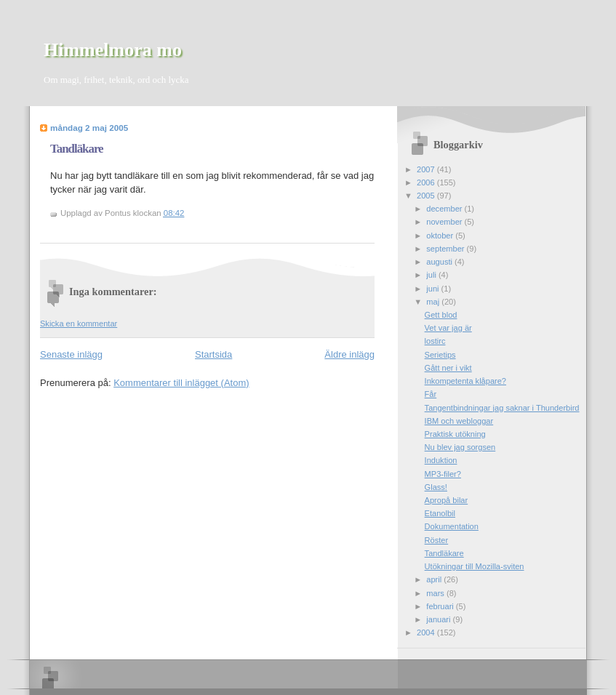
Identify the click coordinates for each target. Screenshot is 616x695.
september (446, 249)
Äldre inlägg (349, 354)
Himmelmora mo (113, 50)
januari (439, 619)
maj (434, 302)
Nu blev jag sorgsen (460, 447)
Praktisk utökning (455, 434)
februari (441, 606)
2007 (427, 169)
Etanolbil (440, 513)
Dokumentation (452, 526)
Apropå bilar (447, 500)
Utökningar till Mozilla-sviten (475, 566)
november (445, 222)
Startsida (213, 354)
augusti (440, 262)
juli (432, 275)
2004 (427, 632)
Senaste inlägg (71, 354)
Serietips (440, 355)
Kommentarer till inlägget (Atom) (181, 383)
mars (436, 593)
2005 (427, 196)
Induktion (441, 460)
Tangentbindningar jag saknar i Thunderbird (502, 408)
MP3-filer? (443, 474)
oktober (441, 236)
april (435, 579)
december (445, 209)
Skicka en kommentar (79, 324)
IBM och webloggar (459, 421)
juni (433, 289)
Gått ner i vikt (448, 368)
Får (431, 394)
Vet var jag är (448, 328)
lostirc (435, 341)
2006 (427, 182)
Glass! (436, 487)
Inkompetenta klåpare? (465, 381)
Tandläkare (77, 149)
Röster (437, 540)
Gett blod (441, 315)
